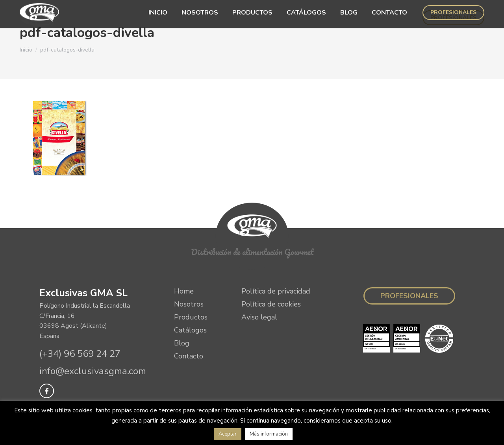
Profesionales (409, 296)
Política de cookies (271, 304)
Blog (182, 343)
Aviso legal (259, 317)
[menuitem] (158, 18)
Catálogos (190, 330)
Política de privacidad (276, 291)
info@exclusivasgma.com (93, 371)
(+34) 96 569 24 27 (80, 354)
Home (184, 291)
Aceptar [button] (228, 434)
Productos (191, 317)
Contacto (189, 356)
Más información (269, 434)
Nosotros (189, 304)
